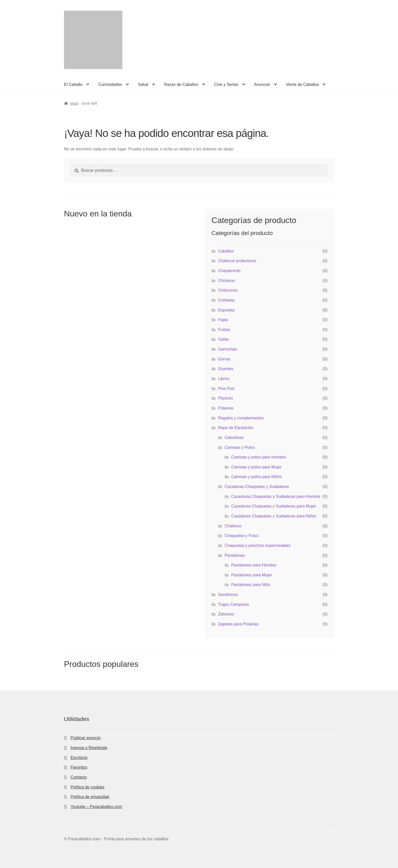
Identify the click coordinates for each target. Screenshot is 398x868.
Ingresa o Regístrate (89, 748)
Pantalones (235, 555)
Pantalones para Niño (251, 585)
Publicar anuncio (86, 738)
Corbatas (226, 300)
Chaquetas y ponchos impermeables (258, 546)
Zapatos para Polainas (238, 624)
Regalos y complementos (241, 418)
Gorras (224, 359)
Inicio (74, 103)
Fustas (224, 330)
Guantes (226, 369)
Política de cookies (87, 787)
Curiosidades (110, 84)
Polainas (226, 408)
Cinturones (228, 290)
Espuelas (226, 310)
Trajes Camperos (234, 604)
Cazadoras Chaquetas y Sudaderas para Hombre (276, 496)
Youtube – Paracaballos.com (96, 807)
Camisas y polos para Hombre (259, 457)
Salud (143, 84)
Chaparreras (229, 271)
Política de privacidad (90, 797)
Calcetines (234, 438)
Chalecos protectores (237, 261)
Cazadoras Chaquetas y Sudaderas (257, 487)
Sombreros (228, 595)
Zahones (226, 614)
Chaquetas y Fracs (242, 536)
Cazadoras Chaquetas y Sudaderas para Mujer (274, 506)
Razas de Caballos (181, 84)
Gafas (223, 339)
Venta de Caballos (303, 84)
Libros (224, 379)
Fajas (223, 320)
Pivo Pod (226, 389)
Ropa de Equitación (236, 428)
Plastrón (226, 398)
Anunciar (262, 84)
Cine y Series (226, 84)
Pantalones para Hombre (254, 565)
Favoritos (79, 767)
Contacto (79, 777)
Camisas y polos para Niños (256, 477)
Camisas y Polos (240, 447)
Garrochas (228, 349)
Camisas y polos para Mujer (256, 467)
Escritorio (79, 758)
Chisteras (227, 281)
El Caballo (73, 84)
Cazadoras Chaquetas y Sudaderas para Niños (274, 516)
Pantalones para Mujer (252, 575)
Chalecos (233, 526)
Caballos (226, 251)
